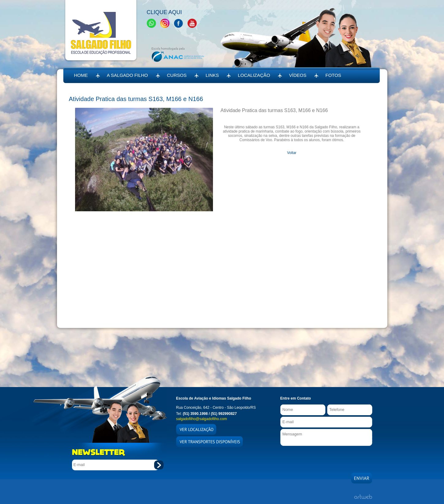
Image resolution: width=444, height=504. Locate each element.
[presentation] (327, 458)
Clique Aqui (164, 12)
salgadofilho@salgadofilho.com (202, 419)
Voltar (292, 153)
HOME (81, 75)
